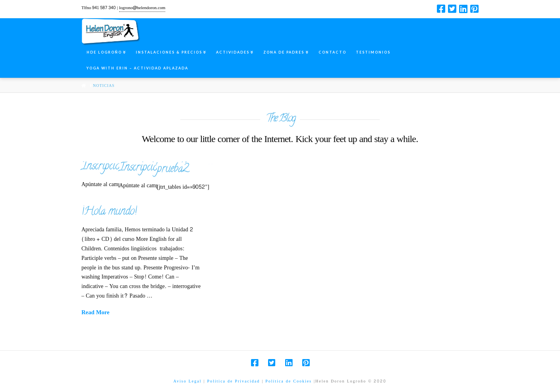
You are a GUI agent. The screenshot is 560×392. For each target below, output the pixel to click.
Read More (96, 313)
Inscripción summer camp (207, 167)
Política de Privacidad (233, 381)
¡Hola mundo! (109, 212)
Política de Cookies (289, 381)
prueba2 (249, 169)
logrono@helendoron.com (142, 8)
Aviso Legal (188, 381)
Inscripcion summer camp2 (134, 167)
